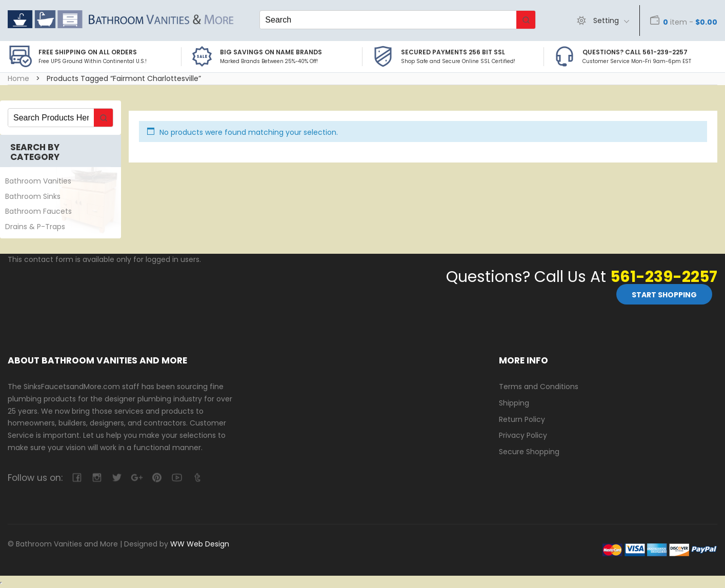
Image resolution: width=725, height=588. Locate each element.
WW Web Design (200, 544)
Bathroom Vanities (38, 181)
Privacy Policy (523, 435)
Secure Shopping (529, 452)
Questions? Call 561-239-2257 (635, 52)
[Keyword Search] (388, 20)
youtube (177, 478)
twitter (117, 478)
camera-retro (97, 478)
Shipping (514, 403)
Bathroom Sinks (33, 196)
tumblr (197, 478)
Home (18, 78)
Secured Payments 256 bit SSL (453, 52)
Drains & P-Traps (35, 227)
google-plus (137, 478)
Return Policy (522, 419)
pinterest (157, 478)
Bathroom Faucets (38, 211)
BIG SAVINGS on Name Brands (271, 52)
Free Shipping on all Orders (88, 52)
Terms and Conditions (539, 387)
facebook (77, 478)
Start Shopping (664, 295)
